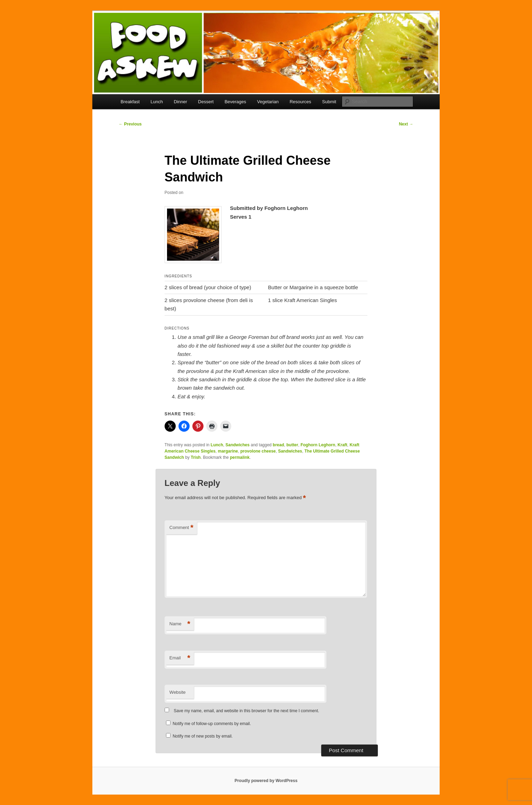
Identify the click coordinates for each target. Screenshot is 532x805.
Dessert (206, 102)
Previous (130, 124)
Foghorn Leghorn (318, 445)
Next (406, 124)
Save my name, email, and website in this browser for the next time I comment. (246, 711)
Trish (196, 457)
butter (292, 445)
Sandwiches (237, 445)
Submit (329, 102)
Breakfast (130, 102)
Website (178, 692)
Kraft (342, 445)
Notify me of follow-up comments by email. (212, 724)
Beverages (235, 102)
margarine (228, 451)
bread (278, 445)
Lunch (157, 102)
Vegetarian (268, 102)
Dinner (181, 102)
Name (180, 624)
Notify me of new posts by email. (203, 736)
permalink (240, 457)
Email (180, 658)
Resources (300, 102)
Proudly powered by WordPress (266, 781)
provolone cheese (258, 451)
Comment (181, 528)
